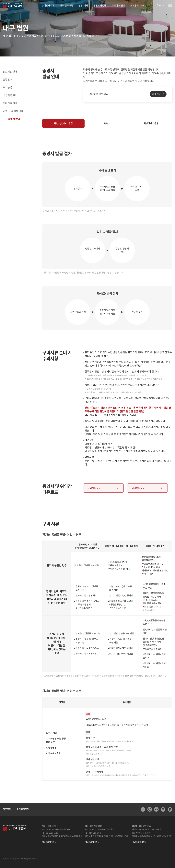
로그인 (160, 6)
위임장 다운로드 (139, 488)
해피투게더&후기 (138, 6)
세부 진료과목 (67, 6)
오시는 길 (8, 88)
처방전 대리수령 (151, 123)
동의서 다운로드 (95, 488)
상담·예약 (83, 6)
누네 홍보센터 (118, 6)
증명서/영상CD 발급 (64, 123)
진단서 (107, 123)
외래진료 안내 (10, 103)
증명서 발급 (14, 119)
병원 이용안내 (100, 6)
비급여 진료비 (10, 95)
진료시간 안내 (10, 72)
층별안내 (7, 80)
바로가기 (157, 94)
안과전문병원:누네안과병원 (13, 6)
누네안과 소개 (48, 6)
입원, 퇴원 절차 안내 (13, 111)
